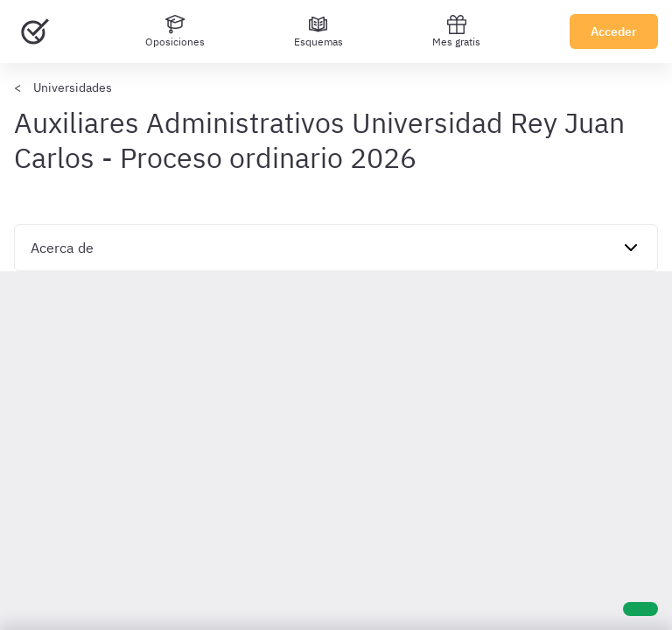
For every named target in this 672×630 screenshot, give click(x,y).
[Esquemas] (318, 31)
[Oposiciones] (175, 31)
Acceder (614, 31)
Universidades (73, 87)
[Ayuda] (640, 609)
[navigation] (336, 248)
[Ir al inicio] (35, 31)
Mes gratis (456, 31)
